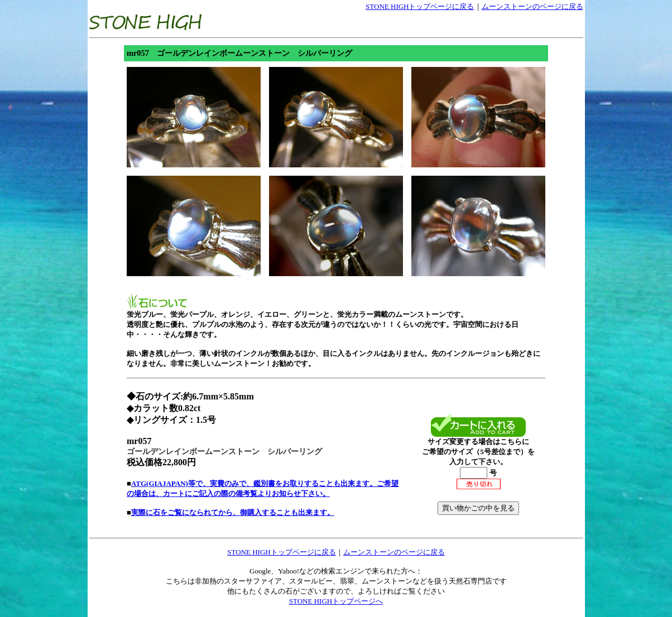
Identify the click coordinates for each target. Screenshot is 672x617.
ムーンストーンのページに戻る (532, 6)
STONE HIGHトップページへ (336, 601)
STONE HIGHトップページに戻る (420, 6)
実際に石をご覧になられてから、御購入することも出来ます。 (233, 512)
